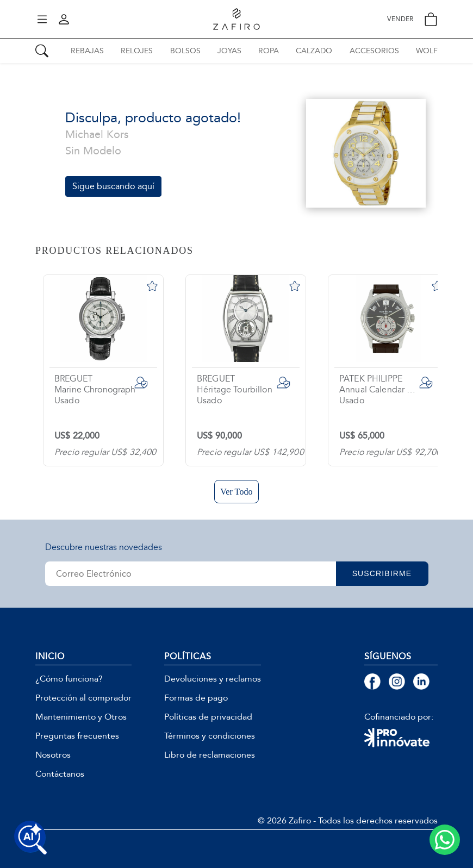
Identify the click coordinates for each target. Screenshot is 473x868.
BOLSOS (185, 51)
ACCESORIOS (374, 51)
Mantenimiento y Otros (81, 717)
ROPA (269, 51)
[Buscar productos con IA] (30, 838)
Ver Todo (236, 492)
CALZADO (314, 51)
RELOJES (137, 51)
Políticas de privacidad (208, 717)
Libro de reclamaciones (210, 755)
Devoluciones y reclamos (213, 679)
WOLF (427, 51)
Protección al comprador (83, 698)
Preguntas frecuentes (77, 736)
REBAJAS (87, 51)
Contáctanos (60, 774)
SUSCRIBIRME (382, 573)
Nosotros (53, 755)
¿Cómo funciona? (69, 679)
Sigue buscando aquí (113, 186)
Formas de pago (196, 698)
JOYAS (229, 51)
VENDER (400, 19)
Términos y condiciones (210, 736)
